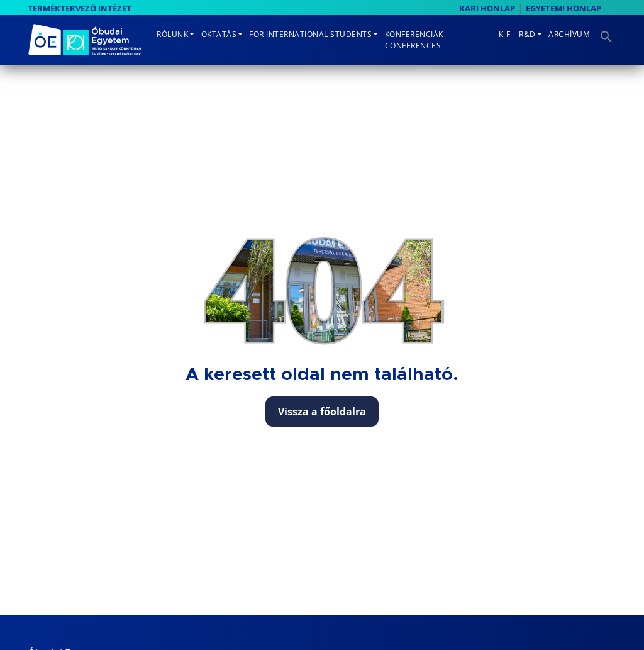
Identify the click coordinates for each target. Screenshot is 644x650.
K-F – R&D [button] (517, 34)
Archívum (569, 34)
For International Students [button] (310, 34)
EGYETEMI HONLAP (563, 8)
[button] (605, 32)
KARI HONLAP (487, 8)
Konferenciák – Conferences (417, 40)
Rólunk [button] (172, 34)
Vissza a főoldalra (322, 412)
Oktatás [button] (219, 34)
